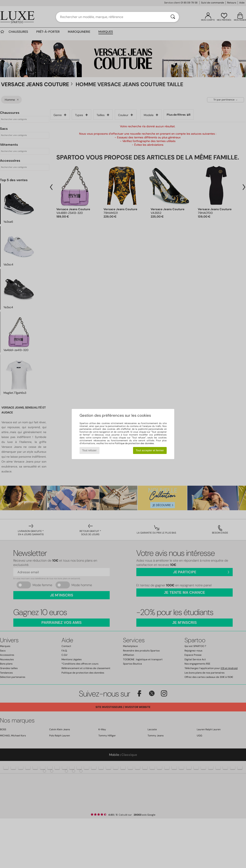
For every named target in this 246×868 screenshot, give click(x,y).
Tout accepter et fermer (150, 450)
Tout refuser (89, 450)
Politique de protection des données (134, 443)
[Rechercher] (173, 17)
